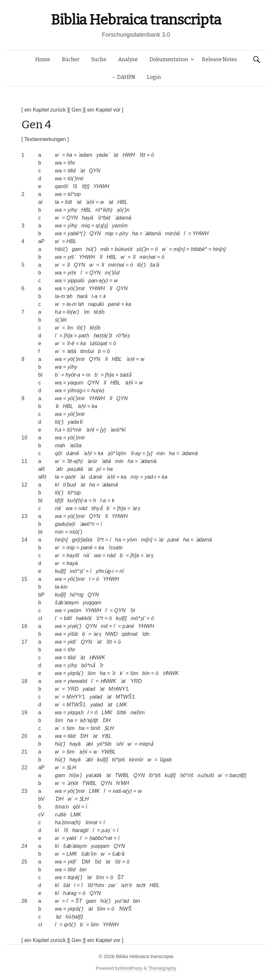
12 (25, 485)
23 (25, 791)
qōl (58, 453)
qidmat (130, 634)
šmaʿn (62, 807)
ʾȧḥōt (72, 783)
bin (83, 870)
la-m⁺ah (64, 296)
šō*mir (74, 430)
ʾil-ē (70, 343)
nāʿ (58, 508)
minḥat (147, 257)
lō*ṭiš (155, 775)
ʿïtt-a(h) (75, 461)
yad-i (150, 477)
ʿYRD (136, 681)
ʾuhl (119, 744)
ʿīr (101, 665)
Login (154, 77)
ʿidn (145, 634)
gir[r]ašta (82, 540)
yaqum (76, 383)
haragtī (81, 830)
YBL (106, 736)
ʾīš (74, 186)
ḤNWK (97, 658)
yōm (132, 540)
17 (25, 642)
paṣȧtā (75, 469)
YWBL (109, 752)
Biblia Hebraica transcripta (136, 20)
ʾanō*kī (118, 430)
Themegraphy (162, 968)
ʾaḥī (90, 202)
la (57, 202)
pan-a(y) (98, 281)
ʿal (161, 540)
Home (43, 59)
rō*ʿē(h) (104, 210)
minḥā (172, 233)
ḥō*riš (187, 775)
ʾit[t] (85, 186)
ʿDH (106, 720)
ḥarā (82, 296)
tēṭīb (99, 312)
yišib (73, 634)
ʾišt (142, 155)
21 (25, 752)
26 (25, 901)
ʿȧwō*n (87, 524)
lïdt (69, 202)
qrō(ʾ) (70, 925)
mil (104, 626)
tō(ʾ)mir (76, 178)
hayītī (73, 555)
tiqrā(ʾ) (75, 877)
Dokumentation (169, 59)
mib (105, 249)
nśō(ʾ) (76, 532)
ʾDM (85, 862)
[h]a (68, 336)
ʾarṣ (136, 508)
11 (25, 461)
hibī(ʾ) (61, 249)
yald (71, 838)
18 (25, 681)
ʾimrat (91, 822)
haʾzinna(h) (68, 822)
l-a (95, 296)
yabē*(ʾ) (77, 233)
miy (135, 477)
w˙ (58, 155)
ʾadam (85, 155)
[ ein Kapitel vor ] (104, 110)
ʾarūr (92, 461)
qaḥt (70, 477)
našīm (137, 713)
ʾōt (132, 610)
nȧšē (61, 815)
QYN (95, 171)
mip (109, 233)
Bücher (71, 59)
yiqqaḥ (76, 713)
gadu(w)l (65, 524)
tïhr (72, 163)
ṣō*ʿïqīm (117, 453)
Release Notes (219, 59)
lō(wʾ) (73, 312)
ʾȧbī (89, 744)
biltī (68, 618)
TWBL (122, 775)
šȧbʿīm (89, 854)
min (161, 453)
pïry (124, 233)
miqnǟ (146, 744)
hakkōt (84, 618)
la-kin (61, 587)
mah (60, 445)
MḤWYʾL (119, 689)
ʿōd (97, 862)
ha (69, 155)
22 (25, 767)
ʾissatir (115, 548)
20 (25, 736)
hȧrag (70, 893)
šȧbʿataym (67, 603)
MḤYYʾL (76, 697)
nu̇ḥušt (206, 775)
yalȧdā (93, 775)
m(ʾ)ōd (112, 273)
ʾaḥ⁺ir (126, 885)
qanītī (62, 186)
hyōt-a (73, 375)
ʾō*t (100, 540)
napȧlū (96, 304)
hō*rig (77, 595)
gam (77, 249)
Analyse (128, 59)
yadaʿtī (75, 422)
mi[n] (179, 249)
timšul (87, 351)
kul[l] (60, 571)
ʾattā (71, 351)
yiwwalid (78, 681)
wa (58, 163)
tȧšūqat (99, 343)
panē (114, 304)
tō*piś (118, 760)
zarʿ (112, 885)
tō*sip (74, 194)
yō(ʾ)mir (76, 288)
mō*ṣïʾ (77, 571)
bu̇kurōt (124, 249)
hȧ (58, 312)
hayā (88, 218)
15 (25, 579)
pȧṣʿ (106, 830)
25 (25, 862)
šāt (67, 885)
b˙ (57, 375)
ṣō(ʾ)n (123, 210)
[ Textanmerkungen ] (45, 139)
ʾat (116, 155)
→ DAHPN (123, 77)
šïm (100, 877)
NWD (111, 634)
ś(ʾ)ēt (61, 320)
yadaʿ (102, 155)
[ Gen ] (77, 110)
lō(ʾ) (141, 265)
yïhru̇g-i (77, 391)
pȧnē (173, 540)
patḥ (84, 336)
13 (25, 516)
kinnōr (136, 760)
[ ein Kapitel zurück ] (45, 110)
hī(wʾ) (75, 775)
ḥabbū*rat (101, 838)
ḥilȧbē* (199, 249)
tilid (72, 171)
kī (57, 485)
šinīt (95, 728)
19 (25, 713)
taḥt (141, 885)
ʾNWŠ (125, 909)
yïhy (73, 210)
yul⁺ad (122, 901)
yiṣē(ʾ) (75, 626)
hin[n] (219, 249)
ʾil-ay (136, 453)
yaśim (75, 610)
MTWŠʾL (126, 697)
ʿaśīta (75, 445)
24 (25, 846)
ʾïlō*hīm (95, 885)
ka (128, 304)
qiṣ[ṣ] (102, 226)
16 (25, 626)
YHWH (101, 186)
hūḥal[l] (74, 917)
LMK (122, 705)
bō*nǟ (88, 665)
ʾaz (58, 917)
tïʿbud (70, 485)
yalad (89, 689)
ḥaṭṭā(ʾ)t (103, 336)
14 (25, 540)
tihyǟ (97, 508)
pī (99, 469)
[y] (103, 430)
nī (122, 571)
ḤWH (128, 155)
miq (85, 226)
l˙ (185, 233)
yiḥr (72, 273)
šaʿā (155, 265)
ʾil (101, 257)
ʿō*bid (104, 218)
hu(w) (98, 391)
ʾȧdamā (123, 218)
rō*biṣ (123, 336)
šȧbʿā (118, 854)
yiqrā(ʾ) (76, 673)
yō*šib (104, 744)
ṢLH (109, 728)
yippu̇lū (76, 281)
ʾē (57, 406)
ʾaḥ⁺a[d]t (88, 720)
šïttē (121, 713)
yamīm (120, 226)
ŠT (120, 877)
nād (83, 508)
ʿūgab (165, 760)
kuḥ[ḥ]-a (77, 500)
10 (25, 438)
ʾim (86, 312)
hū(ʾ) (91, 249)
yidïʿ (72, 642)
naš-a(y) (122, 791)
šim (91, 673)
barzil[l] (238, 775)
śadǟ (126, 375)
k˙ (122, 673)
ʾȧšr (59, 469)
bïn (146, 673)
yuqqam (92, 603)
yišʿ (72, 257)
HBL (123, 202)
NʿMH (123, 783)
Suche (99, 59)
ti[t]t (59, 500)
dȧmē (73, 453)
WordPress (131, 968)
